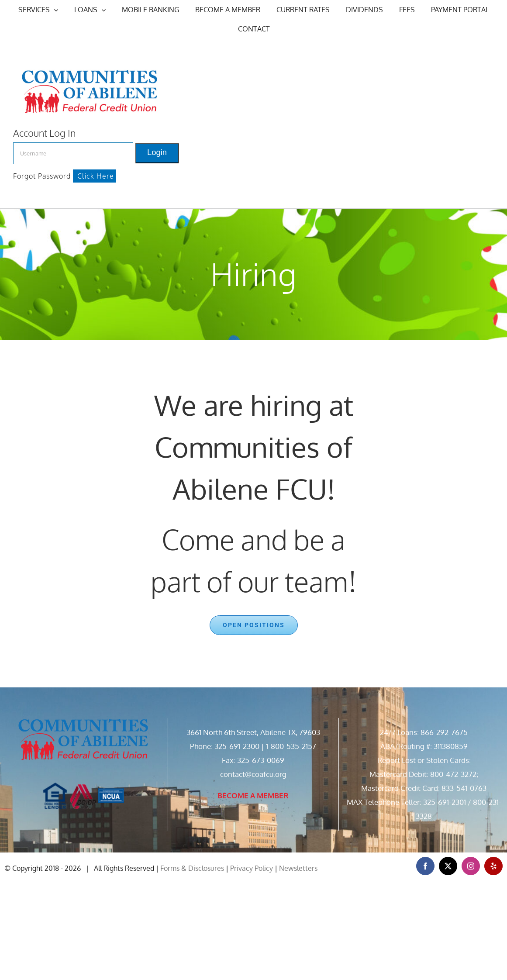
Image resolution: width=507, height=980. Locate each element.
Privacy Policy (252, 868)
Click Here (96, 176)
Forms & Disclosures (192, 868)
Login (157, 152)
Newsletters (298, 868)
